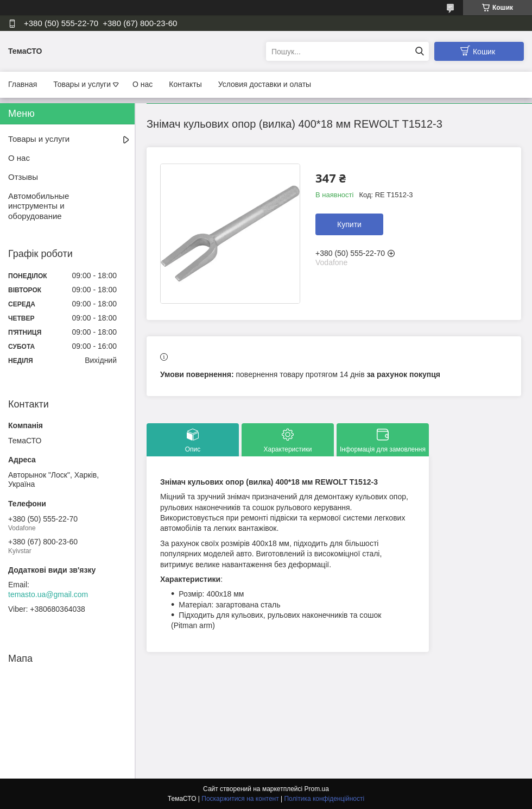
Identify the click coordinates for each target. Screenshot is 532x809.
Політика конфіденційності (324, 799)
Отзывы (23, 177)
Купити (349, 224)
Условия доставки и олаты (265, 84)
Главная (23, 84)
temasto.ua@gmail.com (48, 594)
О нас (142, 84)
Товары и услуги (82, 84)
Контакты (185, 84)
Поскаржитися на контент (240, 799)
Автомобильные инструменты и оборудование (39, 206)
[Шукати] (419, 51)
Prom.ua (317, 789)
